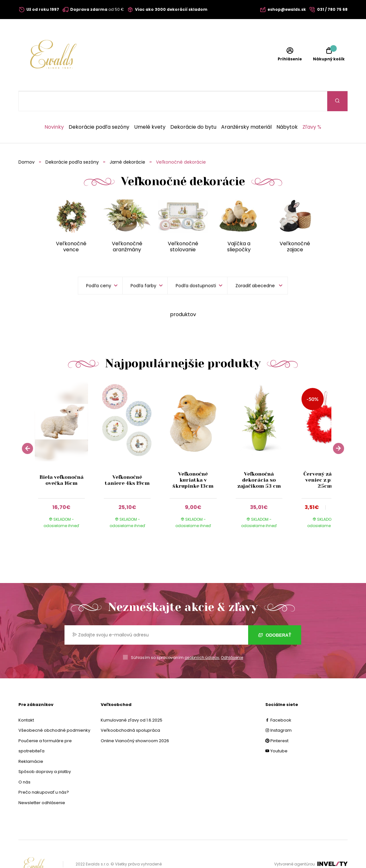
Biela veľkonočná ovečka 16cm (61, 460)
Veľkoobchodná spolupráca (130, 710)
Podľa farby (143, 266)
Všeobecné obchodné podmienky (54, 710)
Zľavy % (312, 107)
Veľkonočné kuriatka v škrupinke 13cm (193, 460)
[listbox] (258, 266)
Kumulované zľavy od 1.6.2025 (132, 700)
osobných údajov (202, 637)
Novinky (54, 107)
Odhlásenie (232, 637)
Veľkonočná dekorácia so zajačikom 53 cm (259, 460)
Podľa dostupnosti (196, 266)
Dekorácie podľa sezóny (99, 107)
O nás (24, 762)
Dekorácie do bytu (193, 107)
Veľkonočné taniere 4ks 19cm (127, 460)
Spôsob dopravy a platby (45, 752)
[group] (68, 439)
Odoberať (275, 615)
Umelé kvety (150, 107)
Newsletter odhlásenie (42, 783)
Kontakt (26, 700)
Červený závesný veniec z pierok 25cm (325, 460)
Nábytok (287, 107)
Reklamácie (31, 741)
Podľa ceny (99, 266)
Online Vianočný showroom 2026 (135, 721)
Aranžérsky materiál (246, 107)
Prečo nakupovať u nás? (44, 772)
